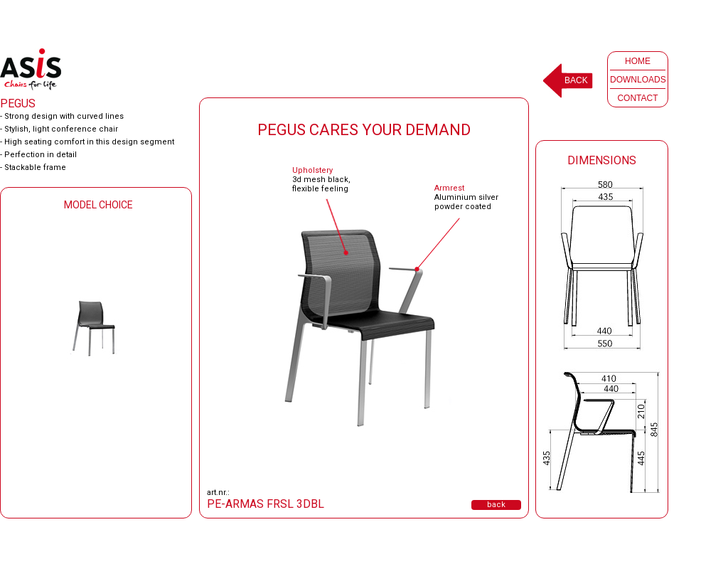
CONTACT (637, 98)
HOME (638, 61)
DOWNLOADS (638, 80)
